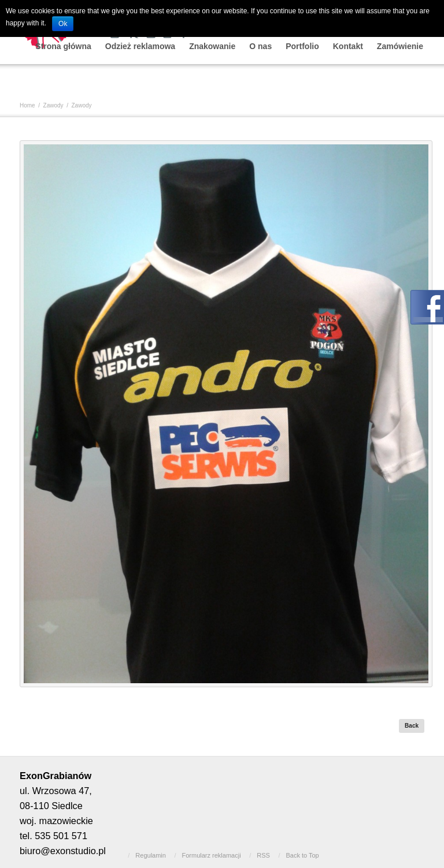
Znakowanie (212, 46)
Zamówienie (400, 46)
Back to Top (302, 855)
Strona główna (63, 46)
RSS (263, 855)
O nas (260, 46)
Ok (63, 24)
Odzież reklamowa (140, 46)
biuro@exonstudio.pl (63, 851)
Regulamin (151, 855)
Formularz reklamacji (212, 855)
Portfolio (302, 46)
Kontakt (348, 46)
